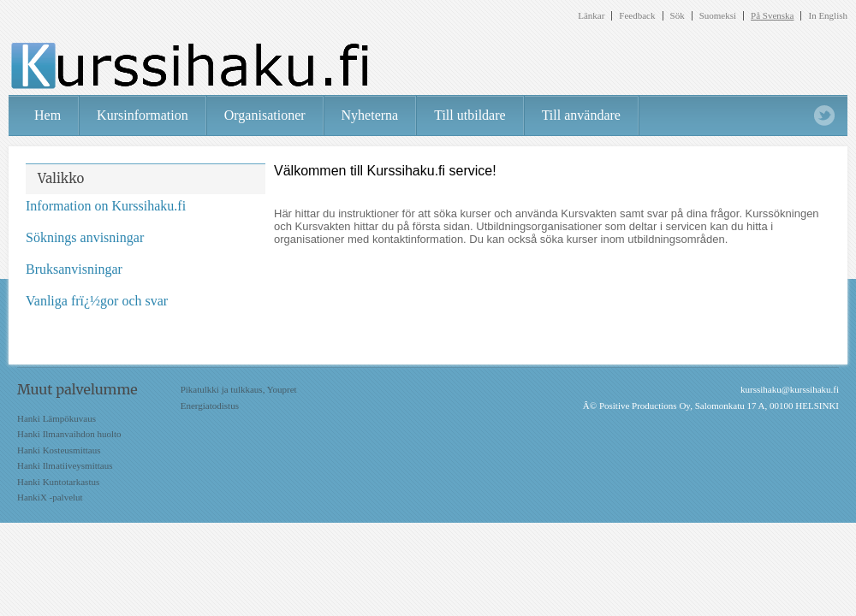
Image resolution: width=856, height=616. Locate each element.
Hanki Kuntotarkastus (58, 482)
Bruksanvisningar (74, 269)
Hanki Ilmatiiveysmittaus (65, 465)
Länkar (591, 16)
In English (828, 16)
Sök (678, 16)
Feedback (637, 16)
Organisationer (265, 115)
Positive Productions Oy (645, 406)
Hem (48, 115)
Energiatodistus (210, 406)
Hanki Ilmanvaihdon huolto (69, 434)
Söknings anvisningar (85, 237)
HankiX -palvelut (50, 497)
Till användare (581, 115)
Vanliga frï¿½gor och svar (97, 301)
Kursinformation (143, 115)
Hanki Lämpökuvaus (56, 418)
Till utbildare (470, 115)
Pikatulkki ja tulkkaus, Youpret (239, 389)
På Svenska (772, 16)
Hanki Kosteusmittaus (59, 450)
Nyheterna (370, 115)
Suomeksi (718, 16)
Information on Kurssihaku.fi (106, 206)
